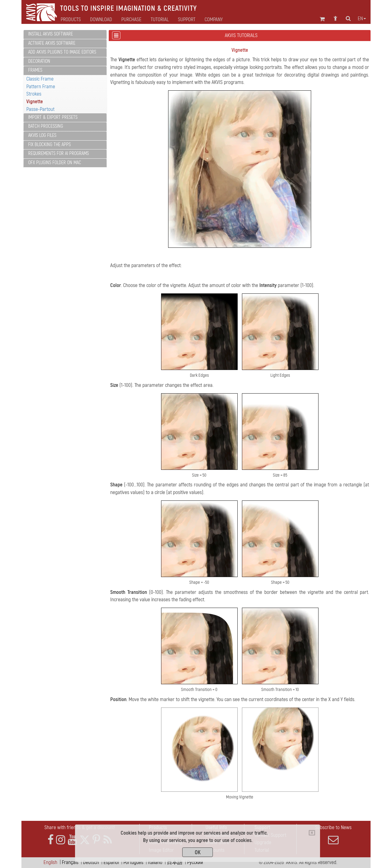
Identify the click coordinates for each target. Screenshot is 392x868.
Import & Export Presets (53, 117)
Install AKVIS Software (51, 34)
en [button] (362, 19)
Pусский (195, 862)
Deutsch (91, 862)
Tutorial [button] (160, 20)
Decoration (39, 61)
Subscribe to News (333, 835)
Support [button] (187, 20)
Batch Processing (46, 126)
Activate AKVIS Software (52, 43)
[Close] (312, 833)
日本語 (175, 862)
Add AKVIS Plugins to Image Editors (62, 52)
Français (70, 862)
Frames (35, 70)
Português (133, 862)
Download (101, 20)
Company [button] (214, 20)
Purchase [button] (131, 20)
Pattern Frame (41, 87)
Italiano (155, 862)
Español (111, 862)
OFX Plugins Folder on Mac (55, 163)
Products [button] (71, 20)
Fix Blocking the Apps (49, 145)
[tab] (65, 34)
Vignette (35, 102)
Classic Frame (40, 79)
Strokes (34, 94)
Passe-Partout (40, 109)
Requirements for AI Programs (58, 153)
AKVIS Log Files (42, 135)
